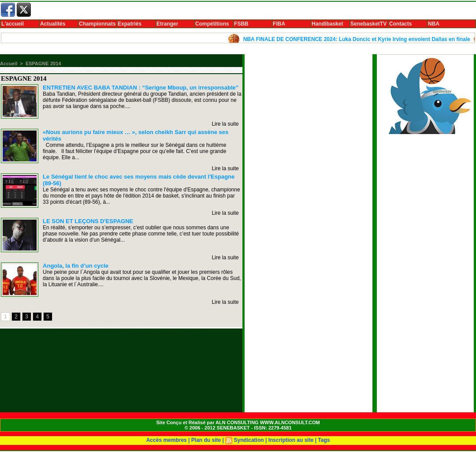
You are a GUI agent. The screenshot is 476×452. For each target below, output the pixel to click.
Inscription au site (291, 440)
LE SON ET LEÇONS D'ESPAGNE (88, 221)
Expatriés (130, 24)
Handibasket (327, 24)
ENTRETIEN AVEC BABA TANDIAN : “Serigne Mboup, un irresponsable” (141, 88)
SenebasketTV (368, 24)
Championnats (97, 24)
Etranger (167, 24)
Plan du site (206, 440)
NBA (434, 24)
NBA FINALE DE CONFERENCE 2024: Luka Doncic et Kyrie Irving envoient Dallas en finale (359, 39)
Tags (324, 440)
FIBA (279, 24)
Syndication (249, 440)
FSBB (241, 24)
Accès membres (167, 440)
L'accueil (13, 24)
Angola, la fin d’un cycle (76, 266)
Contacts (400, 24)
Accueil (9, 64)
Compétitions (212, 24)
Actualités (53, 24)
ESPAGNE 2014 (43, 64)
